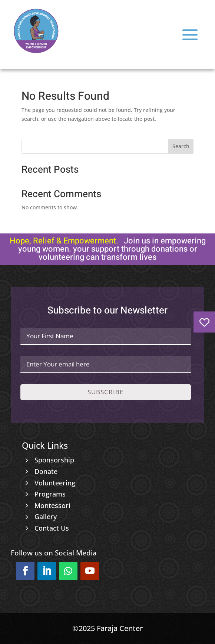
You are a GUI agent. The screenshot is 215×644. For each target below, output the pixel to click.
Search (181, 146)
